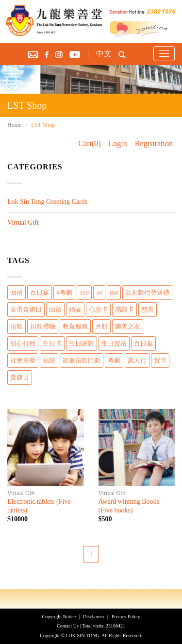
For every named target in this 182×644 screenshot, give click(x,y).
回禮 (17, 292)
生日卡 (52, 343)
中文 (104, 54)
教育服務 (75, 326)
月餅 (101, 326)
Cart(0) (89, 143)
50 (99, 292)
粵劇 (114, 360)
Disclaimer (94, 617)
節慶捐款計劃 (82, 360)
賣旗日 (20, 377)
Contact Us (68, 626)
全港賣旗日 (26, 309)
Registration (154, 143)
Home (14, 125)
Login (118, 143)
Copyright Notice (59, 617)
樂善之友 (128, 326)
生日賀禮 (114, 343)
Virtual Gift (23, 223)
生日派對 (82, 343)
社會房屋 (23, 360)
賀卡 (160, 360)
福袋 (49, 360)
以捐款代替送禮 (147, 292)
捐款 (17, 326)
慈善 (148, 309)
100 (84, 292)
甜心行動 (23, 343)
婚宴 (75, 309)
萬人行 (137, 360)
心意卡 (98, 309)
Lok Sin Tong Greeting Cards (47, 202)
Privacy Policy (126, 617)
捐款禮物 (43, 326)
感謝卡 (124, 309)
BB (114, 292)
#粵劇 (64, 292)
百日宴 (40, 292)
